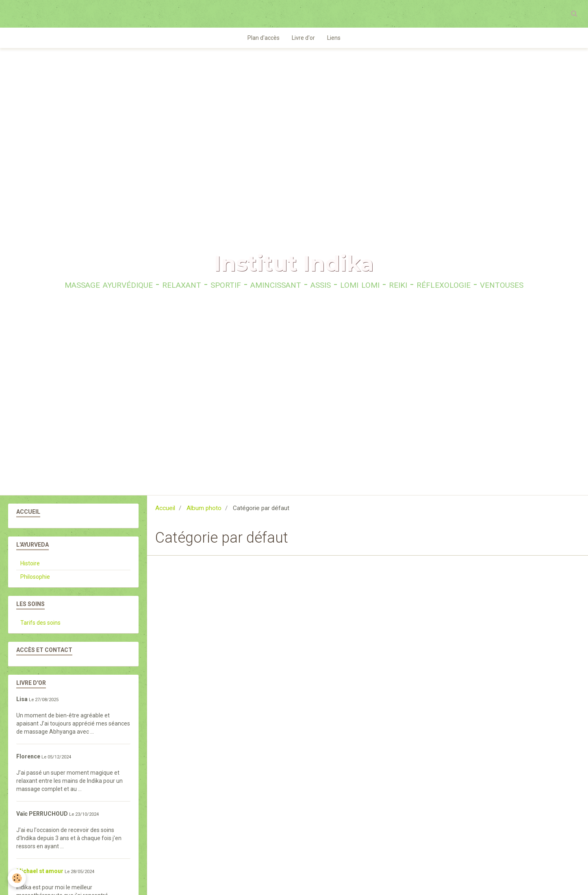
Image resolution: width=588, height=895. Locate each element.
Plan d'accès (264, 38)
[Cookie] (17, 878)
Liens (334, 38)
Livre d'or (303, 38)
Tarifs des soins (40, 623)
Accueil (165, 508)
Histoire (30, 564)
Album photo (204, 508)
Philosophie (35, 577)
